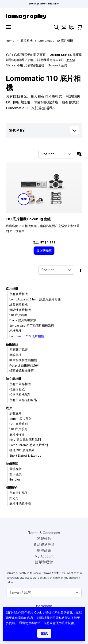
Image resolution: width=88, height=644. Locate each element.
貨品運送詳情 (44, 544)
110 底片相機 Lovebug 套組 (28, 219)
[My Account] (64, 27)
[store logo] (44, 16)
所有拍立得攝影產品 (23, 400)
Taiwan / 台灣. (58, 65)
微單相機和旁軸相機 (23, 360)
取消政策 (44, 550)
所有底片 (15, 413)
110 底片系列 (18, 429)
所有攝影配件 (19, 493)
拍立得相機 (13, 379)
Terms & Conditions (44, 533)
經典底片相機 (19, 305)
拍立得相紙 (17, 389)
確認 (44, 634)
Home (10, 41)
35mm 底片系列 (20, 419)
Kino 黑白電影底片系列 (25, 440)
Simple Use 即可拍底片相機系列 (32, 326)
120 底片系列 (19, 424)
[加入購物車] (44, 251)
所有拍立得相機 (20, 384)
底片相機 (27, 41)
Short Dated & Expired (25, 456)
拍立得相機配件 (20, 395)
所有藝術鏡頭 (19, 350)
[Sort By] (56, 154)
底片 (9, 408)
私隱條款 (44, 539)
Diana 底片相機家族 (23, 320)
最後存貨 (15, 469)
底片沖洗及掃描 (20, 503)
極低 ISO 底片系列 (22, 450)
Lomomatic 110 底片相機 (27, 336)
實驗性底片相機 (20, 310)
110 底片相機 (18, 315)
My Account (44, 556)
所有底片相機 (19, 294)
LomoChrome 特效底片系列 (29, 445)
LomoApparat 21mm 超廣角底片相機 (35, 299)
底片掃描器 (17, 434)
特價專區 (12, 464)
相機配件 (15, 331)
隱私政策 (62, 618)
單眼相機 (15, 355)
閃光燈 (14, 498)
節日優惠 (15, 474)
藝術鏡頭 (12, 344)
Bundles (15, 479)
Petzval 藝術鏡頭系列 (24, 366)
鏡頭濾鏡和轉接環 (22, 371)
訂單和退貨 (44, 562)
